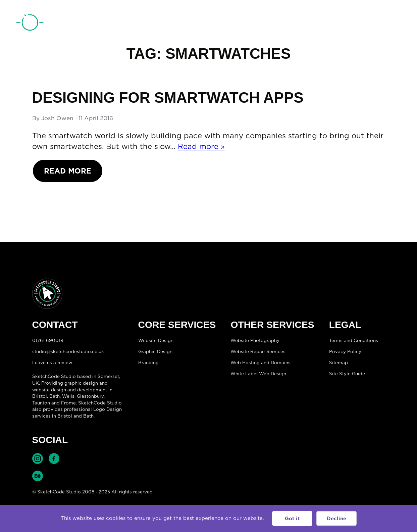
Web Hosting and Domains (260, 362)
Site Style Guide (347, 374)
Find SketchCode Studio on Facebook (54, 458)
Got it (292, 518)
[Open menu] (396, 24)
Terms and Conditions (354, 340)
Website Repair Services (258, 351)
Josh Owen (57, 118)
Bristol (40, 396)
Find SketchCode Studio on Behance (38, 476)
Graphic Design (155, 351)
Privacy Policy (345, 351)
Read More (68, 171)
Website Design (156, 340)
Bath (55, 396)
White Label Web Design (258, 374)
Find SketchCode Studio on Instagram (38, 458)
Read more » (201, 146)
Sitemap (338, 362)
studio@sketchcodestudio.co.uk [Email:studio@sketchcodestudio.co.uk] (68, 351)
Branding (148, 362)
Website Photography (255, 340)
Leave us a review (52, 362)
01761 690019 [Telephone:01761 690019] (364, 25)
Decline (336, 518)
